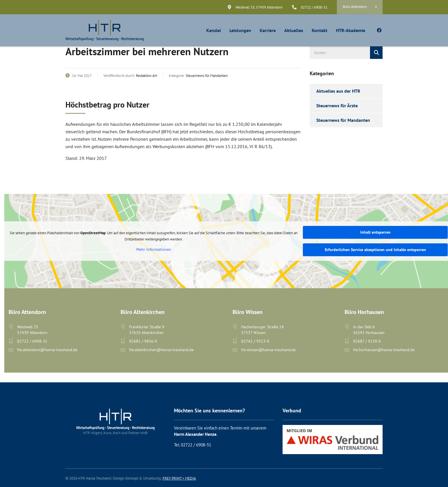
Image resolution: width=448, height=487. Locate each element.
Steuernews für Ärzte (337, 106)
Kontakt (320, 30)
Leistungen (240, 30)
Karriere (268, 30)
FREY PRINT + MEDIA (179, 478)
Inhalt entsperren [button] (375, 232)
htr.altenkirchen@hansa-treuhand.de (161, 350)
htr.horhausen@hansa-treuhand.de (384, 350)
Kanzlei (214, 30)
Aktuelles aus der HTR (338, 91)
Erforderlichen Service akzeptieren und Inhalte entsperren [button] (375, 250)
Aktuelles (294, 30)
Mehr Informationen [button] (154, 250)
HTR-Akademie (351, 30)
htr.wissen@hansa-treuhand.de (268, 350)
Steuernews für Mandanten (343, 120)
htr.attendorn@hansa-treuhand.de (47, 350)
